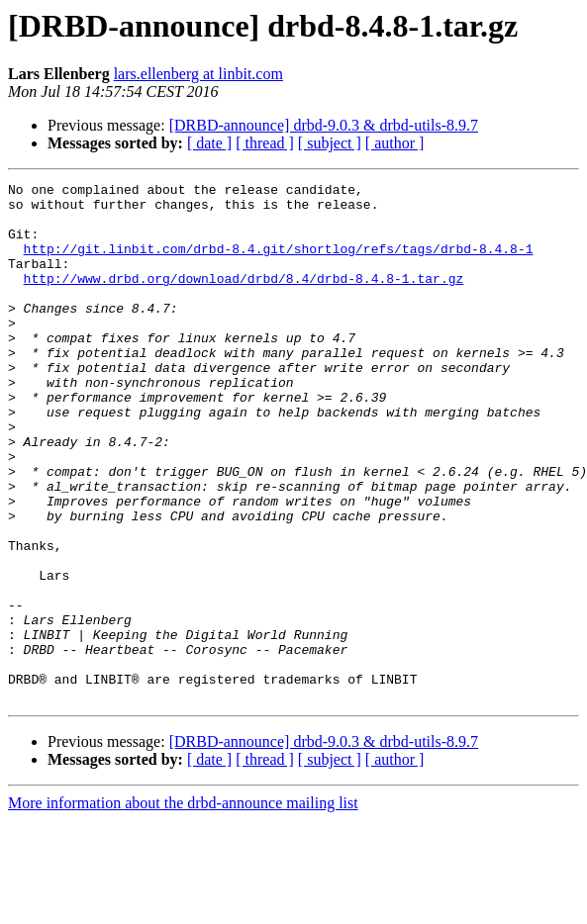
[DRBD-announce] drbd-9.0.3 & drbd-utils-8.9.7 (324, 125)
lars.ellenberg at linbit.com (198, 74)
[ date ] (209, 143)
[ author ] (395, 143)
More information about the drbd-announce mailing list (183, 907)
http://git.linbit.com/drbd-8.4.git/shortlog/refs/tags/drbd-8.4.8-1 (279, 263)
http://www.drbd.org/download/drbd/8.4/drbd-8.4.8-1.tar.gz (244, 299)
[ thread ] (265, 143)
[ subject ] (330, 143)
